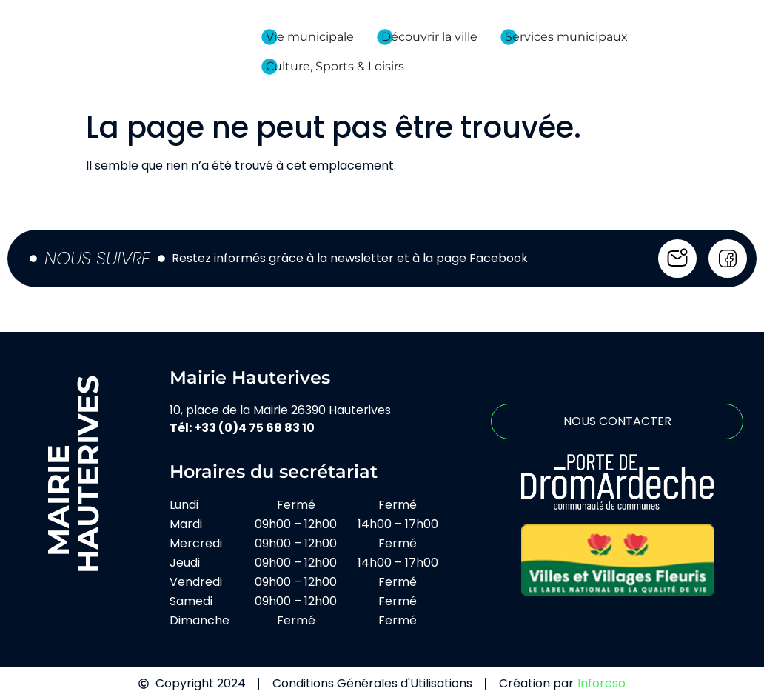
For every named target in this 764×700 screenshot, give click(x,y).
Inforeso (602, 683)
